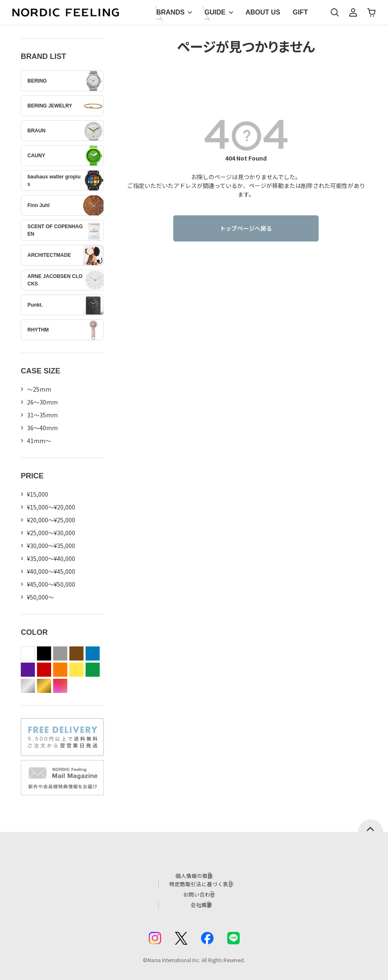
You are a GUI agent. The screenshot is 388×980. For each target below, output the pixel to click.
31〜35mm (42, 415)
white (28, 653)
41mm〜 (39, 441)
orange (60, 670)
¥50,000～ (41, 597)
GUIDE (215, 12)
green (93, 670)
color (60, 686)
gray (60, 653)
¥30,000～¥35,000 (51, 546)
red (44, 670)
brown (76, 653)
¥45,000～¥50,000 (51, 584)
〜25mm (39, 389)
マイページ (353, 12)
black (44, 653)
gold (44, 686)
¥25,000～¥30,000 (51, 533)
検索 (335, 12)
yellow (76, 670)
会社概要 (203, 901)
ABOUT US (263, 12)
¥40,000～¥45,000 (51, 571)
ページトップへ (371, 826)
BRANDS (170, 12)
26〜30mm (42, 402)
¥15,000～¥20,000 (51, 507)
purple (28, 670)
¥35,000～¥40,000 (51, 558)
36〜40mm (42, 428)
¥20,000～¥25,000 (51, 520)
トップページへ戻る (246, 228)
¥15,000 (38, 494)
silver (28, 686)
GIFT (300, 12)
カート (371, 12)
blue (93, 653)
